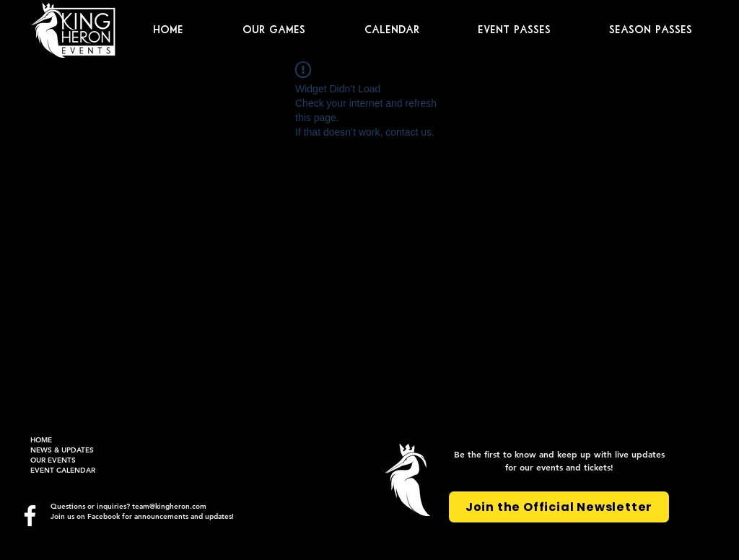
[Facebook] (30, 516)
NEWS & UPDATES (62, 450)
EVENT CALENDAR (63, 470)
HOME (41, 440)
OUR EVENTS (53, 460)
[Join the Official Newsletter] (559, 507)
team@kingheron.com (169, 506)
